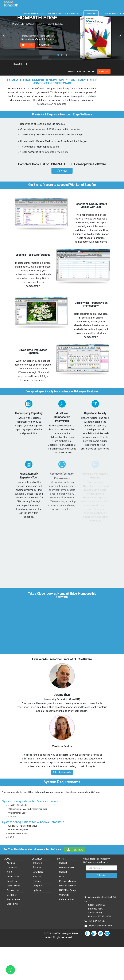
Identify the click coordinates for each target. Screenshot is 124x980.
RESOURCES (37, 859)
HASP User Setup (67, 890)
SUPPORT (62, 859)
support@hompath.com (100, 926)
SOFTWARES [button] (26, 14)
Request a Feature (68, 881)
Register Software (68, 886)
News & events (14, 886)
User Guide (64, 895)
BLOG (9, 872)
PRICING (41, 14)
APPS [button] (35, 14)
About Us (11, 863)
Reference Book (67, 899)
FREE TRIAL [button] (63, 14)
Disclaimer (12, 895)
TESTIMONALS (51, 14)
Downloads (38, 872)
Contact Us (12, 868)
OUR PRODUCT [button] (117, 14)
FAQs (62, 877)
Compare (37, 886)
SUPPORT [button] (106, 14)
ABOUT (8, 859)
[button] (62, 171)
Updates (37, 890)
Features (72, 71)
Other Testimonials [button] (62, 772)
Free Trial (90, 71)
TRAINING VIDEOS (76, 14)
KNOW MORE (44, 45)
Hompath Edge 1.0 (21, 64)
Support (63, 863)
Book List (81, 71)
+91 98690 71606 (97, 921)
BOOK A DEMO (91, 13)
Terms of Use (13, 890)
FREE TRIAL (28, 45)
